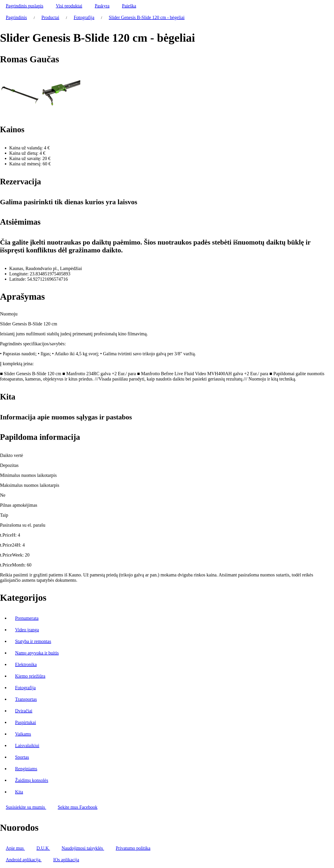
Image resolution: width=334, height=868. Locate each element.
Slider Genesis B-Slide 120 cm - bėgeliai (147, 17)
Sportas (22, 757)
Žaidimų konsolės (32, 780)
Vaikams (23, 734)
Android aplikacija (24, 860)
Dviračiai (24, 711)
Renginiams (26, 769)
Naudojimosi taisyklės (83, 848)
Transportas (26, 699)
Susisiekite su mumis (26, 807)
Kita (19, 792)
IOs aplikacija (66, 860)
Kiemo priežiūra (30, 676)
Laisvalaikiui (27, 745)
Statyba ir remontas (33, 641)
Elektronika (26, 664)
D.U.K (43, 848)
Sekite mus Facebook (78, 807)
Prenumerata (27, 618)
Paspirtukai (26, 722)
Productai (50, 17)
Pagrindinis (16, 17)
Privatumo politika (133, 848)
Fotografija (84, 17)
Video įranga (27, 630)
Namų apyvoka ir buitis (37, 653)
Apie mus (15, 848)
